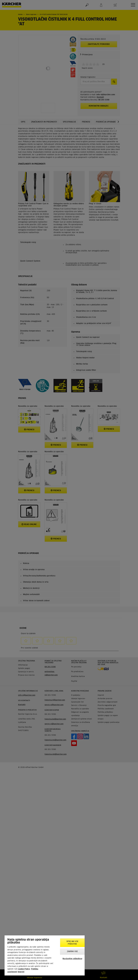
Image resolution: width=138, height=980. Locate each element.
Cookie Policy (24, 969)
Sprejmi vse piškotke (72, 943)
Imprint (21, 972)
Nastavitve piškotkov (72, 959)
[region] (45, 955)
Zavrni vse (72, 952)
